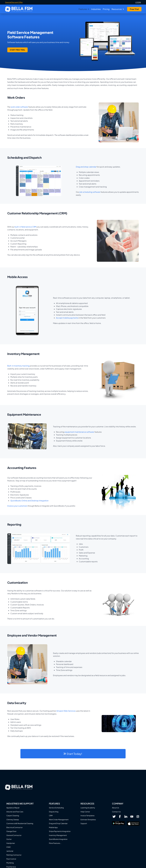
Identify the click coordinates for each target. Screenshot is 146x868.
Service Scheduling (56, 808)
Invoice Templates (87, 816)
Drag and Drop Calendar (58, 823)
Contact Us (116, 812)
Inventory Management (58, 835)
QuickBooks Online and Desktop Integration (29, 501)
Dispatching (54, 812)
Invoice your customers (17, 506)
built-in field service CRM (25, 227)
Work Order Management (59, 820)
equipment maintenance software (79, 432)
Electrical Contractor (14, 827)
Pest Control (11, 859)
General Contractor (14, 835)
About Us (115, 808)
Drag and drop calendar (86, 167)
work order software (19, 107)
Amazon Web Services (66, 711)
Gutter (9, 839)
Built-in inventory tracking (18, 366)
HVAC (9, 847)
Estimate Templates (88, 820)
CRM (51, 816)
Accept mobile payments (67, 318)
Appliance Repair (13, 808)
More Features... (55, 843)
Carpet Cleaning (13, 816)
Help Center (85, 812)
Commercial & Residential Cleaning (20, 823)
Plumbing (10, 863)
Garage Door (11, 831)
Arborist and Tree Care (15, 812)
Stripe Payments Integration (60, 831)
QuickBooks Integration (58, 839)
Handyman (11, 843)
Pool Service (11, 867)
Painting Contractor (14, 855)
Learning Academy (88, 808)
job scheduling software (90, 192)
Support (84, 823)
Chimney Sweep (13, 820)
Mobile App (53, 827)
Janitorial (10, 851)
